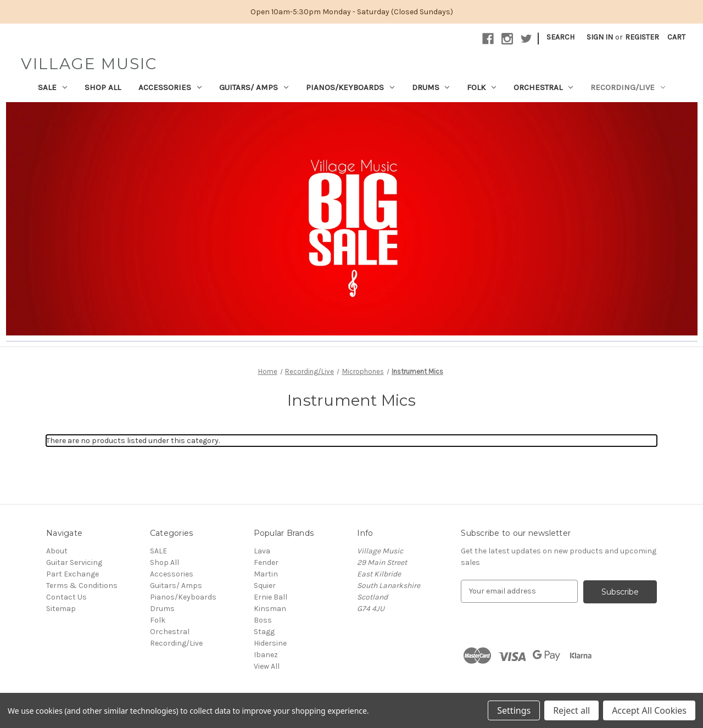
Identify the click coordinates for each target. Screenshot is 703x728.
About (57, 551)
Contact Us (66, 597)
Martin (266, 574)
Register (642, 37)
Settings (514, 710)
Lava (262, 551)
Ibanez (266, 655)
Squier (265, 586)
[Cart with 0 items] (676, 37)
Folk (481, 87)
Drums (431, 87)
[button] (352, 219)
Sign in (600, 37)
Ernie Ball (270, 597)
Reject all (571, 710)
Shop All (103, 87)
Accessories (170, 87)
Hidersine (270, 643)
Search (560, 37)
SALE (52, 87)
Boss (263, 620)
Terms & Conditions (82, 586)
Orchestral (543, 87)
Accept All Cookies (649, 710)
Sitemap (61, 609)
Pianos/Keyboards (350, 87)
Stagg (264, 632)
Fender (266, 562)
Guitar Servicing (74, 562)
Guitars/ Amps (254, 87)
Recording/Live (628, 87)
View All (267, 666)
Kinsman (270, 609)
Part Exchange (72, 574)
